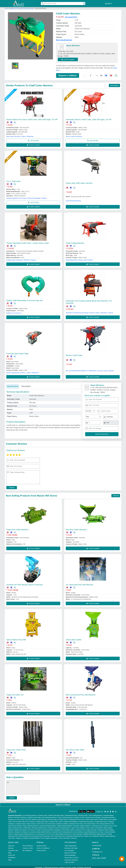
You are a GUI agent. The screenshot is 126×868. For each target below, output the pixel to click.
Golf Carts (11, 837)
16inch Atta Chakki (73, 639)
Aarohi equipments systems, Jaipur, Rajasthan (23, 371)
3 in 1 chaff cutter (13, 180)
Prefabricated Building (70, 820)
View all (116, 494)
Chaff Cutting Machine (75, 242)
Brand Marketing (70, 854)
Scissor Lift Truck (25, 818)
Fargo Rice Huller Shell (16, 749)
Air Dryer (101, 831)
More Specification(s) (64, 39)
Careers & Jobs (28, 847)
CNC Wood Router (90, 823)
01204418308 (97, 844)
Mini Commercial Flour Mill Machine (81, 694)
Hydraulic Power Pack (76, 823)
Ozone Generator (64, 837)
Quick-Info (12, 854)
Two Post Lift (50, 833)
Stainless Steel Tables (34, 816)
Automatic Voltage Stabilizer (82, 825)
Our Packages (69, 849)
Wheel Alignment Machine (63, 833)
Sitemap (11, 847)
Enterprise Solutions (71, 859)
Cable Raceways (92, 829)
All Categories (27, 849)
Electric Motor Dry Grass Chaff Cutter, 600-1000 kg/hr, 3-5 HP (32, 118)
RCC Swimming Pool (58, 835)
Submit (12, 486)
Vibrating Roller (83, 814)
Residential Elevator (108, 816)
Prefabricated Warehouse (86, 820)
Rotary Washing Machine (31, 825)
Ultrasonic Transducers (22, 831)
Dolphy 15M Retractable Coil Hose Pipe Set (24, 299)
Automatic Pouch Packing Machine (62, 831)
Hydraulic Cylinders (62, 823)
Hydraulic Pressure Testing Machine (59, 827)
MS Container (31, 820)
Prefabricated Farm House (77, 818)
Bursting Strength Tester (40, 827)
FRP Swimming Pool (25, 835)
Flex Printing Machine (103, 823)
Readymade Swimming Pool (74, 835)
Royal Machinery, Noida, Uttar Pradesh (79, 259)
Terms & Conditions (43, 847)
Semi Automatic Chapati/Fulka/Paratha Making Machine (90, 833)
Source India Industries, (74, 135)
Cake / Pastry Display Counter (80, 827)
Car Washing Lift (40, 833)
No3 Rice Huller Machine (76, 529)
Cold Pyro (74, 837)
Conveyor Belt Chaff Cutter (17, 352)
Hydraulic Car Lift (13, 818)
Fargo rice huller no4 (15, 694)
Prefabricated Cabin (42, 820)
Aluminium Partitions (20, 816)
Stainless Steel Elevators (39, 818)
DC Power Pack (50, 823)
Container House (20, 823)
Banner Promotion (71, 852)
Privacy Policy (41, 849)
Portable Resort (103, 818)
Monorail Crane (17, 827)
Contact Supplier (69, 58)
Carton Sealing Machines (65, 816)
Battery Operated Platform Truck (34, 837)
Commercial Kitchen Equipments (52, 829)
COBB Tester (27, 827)
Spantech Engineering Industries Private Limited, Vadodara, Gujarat (89, 312)
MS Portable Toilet (92, 818)
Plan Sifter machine (69, 829)
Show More (114, 84)
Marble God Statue (20, 829)
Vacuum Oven (31, 823)
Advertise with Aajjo (71, 847)
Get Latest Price (71, 16)
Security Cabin (52, 818)
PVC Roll (30, 829)
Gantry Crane (108, 825)
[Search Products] (42, 3)
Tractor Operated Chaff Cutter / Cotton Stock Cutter (28, 242)
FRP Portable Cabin (19, 820)
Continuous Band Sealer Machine (40, 831)
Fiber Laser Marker (97, 827)
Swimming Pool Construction (41, 835)
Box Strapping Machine (49, 816)
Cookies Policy (41, 845)
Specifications (13, 385)
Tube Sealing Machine (95, 814)
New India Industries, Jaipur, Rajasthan (20, 135)
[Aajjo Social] (105, 810)
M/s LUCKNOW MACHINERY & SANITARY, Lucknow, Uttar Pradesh (90, 370)
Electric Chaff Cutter (28, 7)
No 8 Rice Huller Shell (75, 749)
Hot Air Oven (40, 823)
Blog (10, 852)
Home (6, 7)
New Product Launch (71, 856)
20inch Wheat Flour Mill (16, 639)
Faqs (10, 859)
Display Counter (79, 816)
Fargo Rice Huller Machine (17, 529)
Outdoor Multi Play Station (56, 814)
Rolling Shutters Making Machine (24, 833)
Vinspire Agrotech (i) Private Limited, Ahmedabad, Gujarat (27, 197)
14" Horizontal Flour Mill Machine (79, 584)
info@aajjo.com (97, 851)
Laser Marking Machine (30, 814)
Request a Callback (68, 74)
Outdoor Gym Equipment (91, 835)
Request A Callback (63, 804)
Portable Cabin (42, 814)
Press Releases (28, 845)
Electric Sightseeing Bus (108, 835)
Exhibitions (12, 856)
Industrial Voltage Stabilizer (48, 825)
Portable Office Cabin (56, 820)
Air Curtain (37, 829)
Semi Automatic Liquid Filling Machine (85, 831)
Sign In (109, 3)
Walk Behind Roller (71, 814)
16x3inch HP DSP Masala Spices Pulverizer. (25, 584)
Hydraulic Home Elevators (93, 816)
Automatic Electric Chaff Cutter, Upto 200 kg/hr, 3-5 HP (89, 118)
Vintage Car (19, 837)
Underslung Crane (97, 825)
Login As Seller (70, 861)
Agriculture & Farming (16, 7)
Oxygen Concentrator (51, 837)
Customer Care (13, 849)
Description (26, 385)
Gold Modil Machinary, (74, 200)
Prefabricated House (101, 820)
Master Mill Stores (73, 44)
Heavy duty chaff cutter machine (79, 182)
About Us (11, 845)
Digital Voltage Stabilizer (65, 825)
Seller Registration (71, 845)
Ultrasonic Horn (81, 829)
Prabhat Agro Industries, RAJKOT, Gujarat (21, 259)
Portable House (63, 818)
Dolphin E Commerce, (14, 312)
